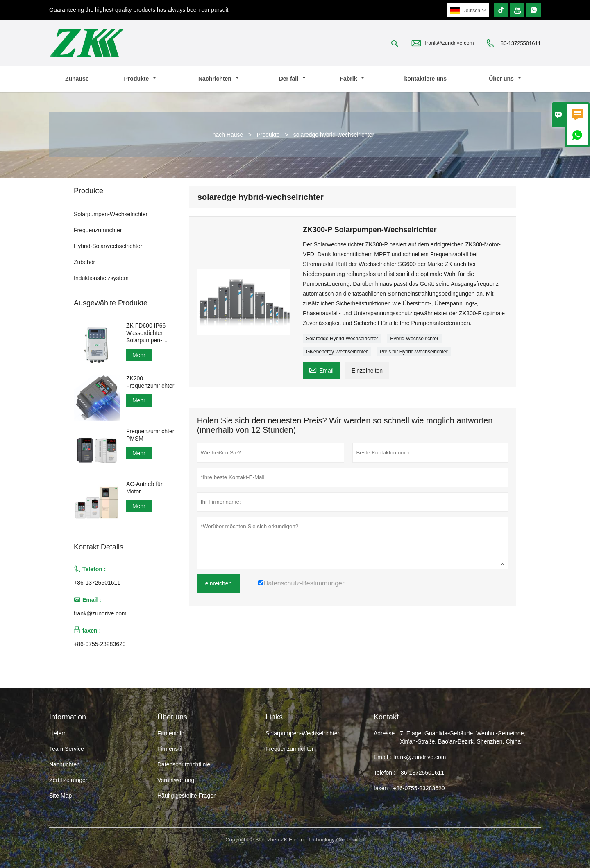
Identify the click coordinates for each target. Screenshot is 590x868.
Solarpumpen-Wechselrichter (111, 214)
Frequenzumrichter (98, 230)
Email (321, 370)
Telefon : (385, 773)
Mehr (139, 355)
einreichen (219, 583)
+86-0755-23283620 (100, 644)
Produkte (141, 79)
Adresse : (386, 733)
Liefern (58, 733)
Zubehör (84, 262)
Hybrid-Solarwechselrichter (108, 246)
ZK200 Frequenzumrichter (150, 382)
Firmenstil (170, 749)
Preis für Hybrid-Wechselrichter (414, 352)
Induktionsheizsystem (101, 278)
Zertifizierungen (69, 780)
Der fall (293, 79)
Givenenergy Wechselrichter (337, 352)
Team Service (67, 749)
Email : (382, 757)
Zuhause (77, 79)
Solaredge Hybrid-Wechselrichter (342, 339)
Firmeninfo (171, 733)
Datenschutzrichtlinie (184, 764)
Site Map (60, 796)
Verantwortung (176, 780)
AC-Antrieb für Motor (144, 488)
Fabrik (352, 79)
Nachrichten (219, 79)
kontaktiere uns (425, 79)
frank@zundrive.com (449, 43)
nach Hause (228, 135)
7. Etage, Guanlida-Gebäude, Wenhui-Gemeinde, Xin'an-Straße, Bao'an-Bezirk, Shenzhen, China (463, 737)
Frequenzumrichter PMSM (150, 435)
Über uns (505, 79)
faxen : (382, 788)
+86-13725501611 (519, 43)
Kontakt (386, 717)
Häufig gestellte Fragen (187, 796)
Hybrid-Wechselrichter (414, 339)
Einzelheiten (367, 371)
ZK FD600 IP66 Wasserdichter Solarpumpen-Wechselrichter (146, 333)
